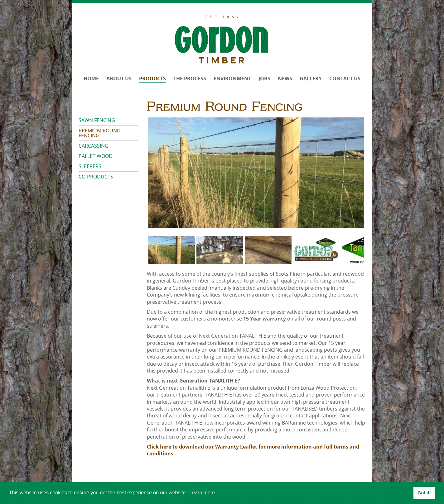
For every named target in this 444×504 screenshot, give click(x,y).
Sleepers (90, 166)
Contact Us (345, 78)
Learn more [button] (202, 493)
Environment (232, 78)
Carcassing (94, 146)
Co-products (96, 177)
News (285, 78)
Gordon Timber (222, 40)
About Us (119, 78)
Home (91, 78)
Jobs (264, 78)
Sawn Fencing (97, 120)
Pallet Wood (96, 156)
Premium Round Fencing (100, 133)
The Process (190, 78)
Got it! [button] (424, 493)
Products (152, 78)
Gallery (311, 78)
